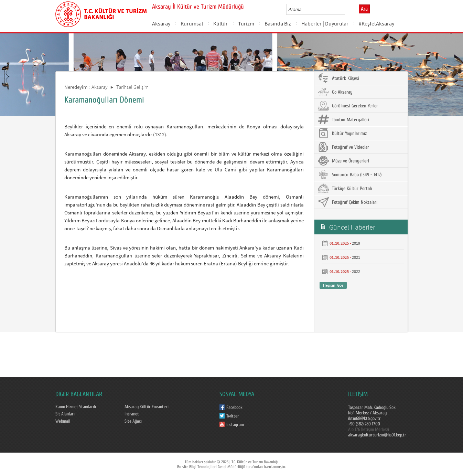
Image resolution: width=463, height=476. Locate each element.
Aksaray (161, 23)
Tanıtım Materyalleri (343, 119)
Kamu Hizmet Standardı (76, 407)
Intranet (132, 414)
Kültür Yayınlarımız (342, 133)
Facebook (234, 408)
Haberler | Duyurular (325, 23)
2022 (356, 271)
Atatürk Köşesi (338, 78)
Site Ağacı (133, 421)
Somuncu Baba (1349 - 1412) (350, 174)
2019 (356, 243)
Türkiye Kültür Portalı (345, 188)
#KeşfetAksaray (376, 23)
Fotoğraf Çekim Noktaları (348, 202)
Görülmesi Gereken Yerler (348, 106)
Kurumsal (192, 23)
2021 (356, 257)
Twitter (233, 416)
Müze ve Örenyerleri (343, 161)
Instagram (235, 425)
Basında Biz (278, 23)
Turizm (246, 23)
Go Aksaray (335, 92)
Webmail (63, 421)
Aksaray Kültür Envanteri (147, 407)
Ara (364, 9)
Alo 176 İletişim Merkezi (369, 430)
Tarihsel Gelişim (132, 87)
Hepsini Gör (333, 285)
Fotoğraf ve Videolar (343, 147)
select (347, 9)
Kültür (220, 23)
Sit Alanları (65, 414)
